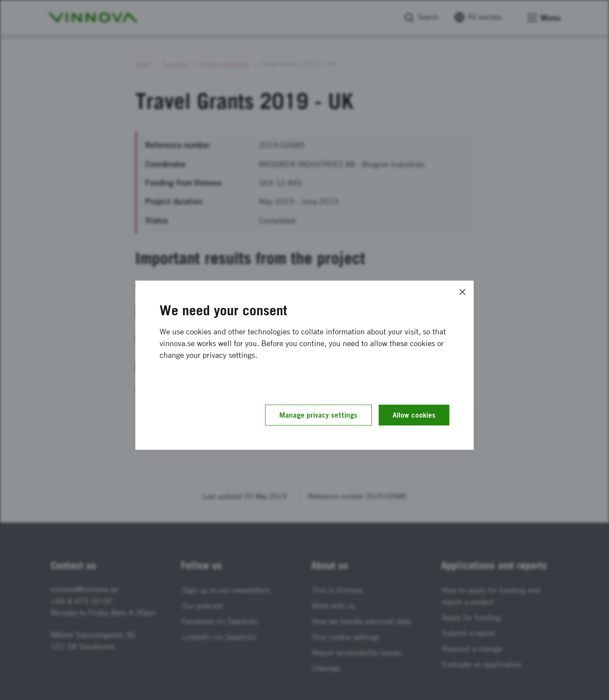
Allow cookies (414, 415)
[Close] (462, 292)
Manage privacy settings (318, 415)
